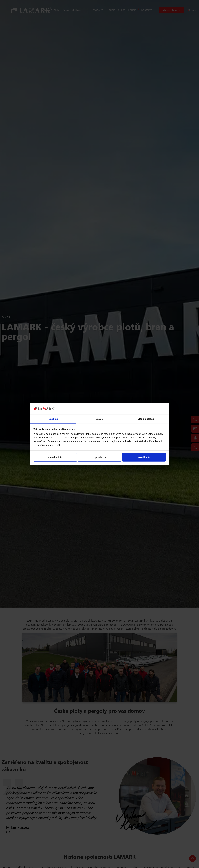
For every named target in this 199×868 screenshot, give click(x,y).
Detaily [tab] (99, 419)
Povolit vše (144, 457)
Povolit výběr (55, 457)
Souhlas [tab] (53, 419)
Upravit (100, 457)
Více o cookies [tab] (146, 419)
